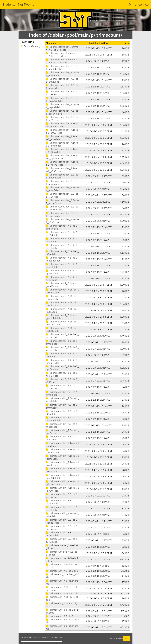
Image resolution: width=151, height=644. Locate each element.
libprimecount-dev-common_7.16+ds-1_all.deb (62, 55)
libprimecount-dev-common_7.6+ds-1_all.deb (62, 48)
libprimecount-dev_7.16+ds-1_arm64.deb (62, 131)
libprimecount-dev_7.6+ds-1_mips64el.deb (62, 99)
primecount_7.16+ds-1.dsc (63, 593)
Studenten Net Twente (18, 4)
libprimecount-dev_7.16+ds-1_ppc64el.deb (62, 157)
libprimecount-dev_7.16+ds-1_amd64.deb (62, 125)
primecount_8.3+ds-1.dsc (62, 616)
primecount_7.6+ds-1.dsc (62, 571)
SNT (127, 639)
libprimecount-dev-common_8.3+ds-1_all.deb (62, 61)
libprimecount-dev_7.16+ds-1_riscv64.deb (62, 163)
